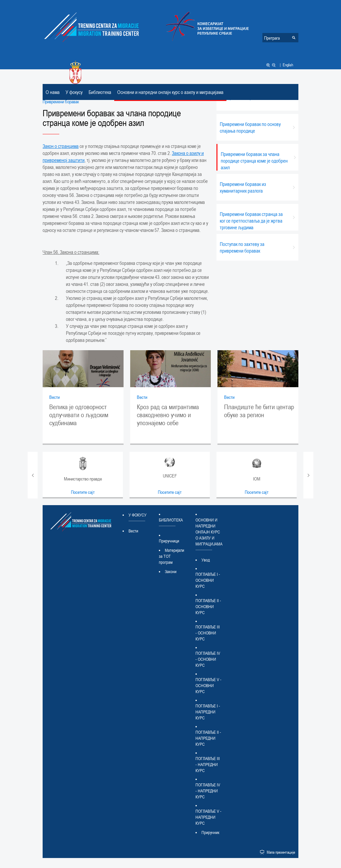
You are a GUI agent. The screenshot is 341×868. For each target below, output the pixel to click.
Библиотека (100, 92)
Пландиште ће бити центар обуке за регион (259, 411)
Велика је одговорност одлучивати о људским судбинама (79, 415)
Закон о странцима (61, 146)
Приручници (169, 541)
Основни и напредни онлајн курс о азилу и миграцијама (170, 92)
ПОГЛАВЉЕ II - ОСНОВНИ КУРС (208, 606)
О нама (53, 92)
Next (308, 475)
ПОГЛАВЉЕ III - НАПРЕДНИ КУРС (208, 764)
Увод (206, 560)
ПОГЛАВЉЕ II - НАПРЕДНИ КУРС (208, 738)
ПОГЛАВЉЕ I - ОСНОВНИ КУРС (208, 580)
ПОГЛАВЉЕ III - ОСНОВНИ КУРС (208, 633)
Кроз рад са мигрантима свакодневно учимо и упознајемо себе (168, 415)
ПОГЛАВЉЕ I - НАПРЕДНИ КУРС (208, 712)
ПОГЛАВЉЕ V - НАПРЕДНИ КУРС (208, 817)
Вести (54, 397)
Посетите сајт (83, 492)
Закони (171, 571)
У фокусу (74, 92)
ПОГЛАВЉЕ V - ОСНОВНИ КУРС (208, 685)
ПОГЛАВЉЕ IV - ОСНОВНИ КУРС (208, 659)
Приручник (210, 832)
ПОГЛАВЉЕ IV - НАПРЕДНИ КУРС (208, 791)
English (288, 65)
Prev (33, 475)
